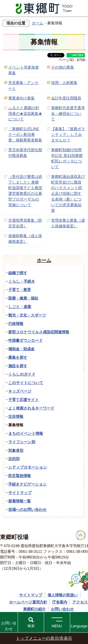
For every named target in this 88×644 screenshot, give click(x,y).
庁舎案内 (60, 602)
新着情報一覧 (20, 501)
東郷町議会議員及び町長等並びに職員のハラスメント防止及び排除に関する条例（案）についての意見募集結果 (68, 194)
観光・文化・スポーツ (27, 315)
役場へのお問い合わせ (27, 509)
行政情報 (16, 324)
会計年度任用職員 (66, 98)
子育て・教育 (20, 290)
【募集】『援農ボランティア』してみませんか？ (68, 135)
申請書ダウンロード (25, 340)
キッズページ (20, 391)
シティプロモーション (28, 467)
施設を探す (18, 366)
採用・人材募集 (64, 83)
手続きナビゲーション (28, 484)
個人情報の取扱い (63, 595)
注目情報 (16, 416)
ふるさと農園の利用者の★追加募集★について (25, 114)
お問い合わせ (9, 626)
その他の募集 (63, 67)
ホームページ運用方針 (28, 602)
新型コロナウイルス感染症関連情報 (39, 332)
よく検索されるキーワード (31, 408)
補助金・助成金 (21, 349)
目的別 (14, 459)
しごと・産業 (20, 307)
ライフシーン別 (22, 442)
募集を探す (18, 357)
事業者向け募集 (21, 98)
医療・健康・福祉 (23, 298)
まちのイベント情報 (26, 433)
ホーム (38, 23)
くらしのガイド (22, 374)
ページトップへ (81, 535)
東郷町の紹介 (34, 609)
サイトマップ (20, 493)
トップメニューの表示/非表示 (44, 638)
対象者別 (16, 450)
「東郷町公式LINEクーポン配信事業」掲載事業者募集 (25, 135)
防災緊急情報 (20, 476)
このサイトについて (26, 383)
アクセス (80, 602)
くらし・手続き (22, 281)
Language (79, 626)
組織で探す (18, 273)
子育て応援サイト (24, 400)
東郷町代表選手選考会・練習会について (68, 114)
